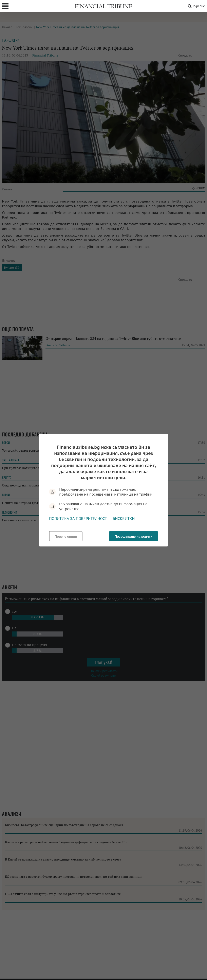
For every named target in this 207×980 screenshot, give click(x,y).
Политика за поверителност (78, 518)
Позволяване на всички (134, 536)
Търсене (196, 6)
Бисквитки (124, 518)
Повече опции (66, 536)
